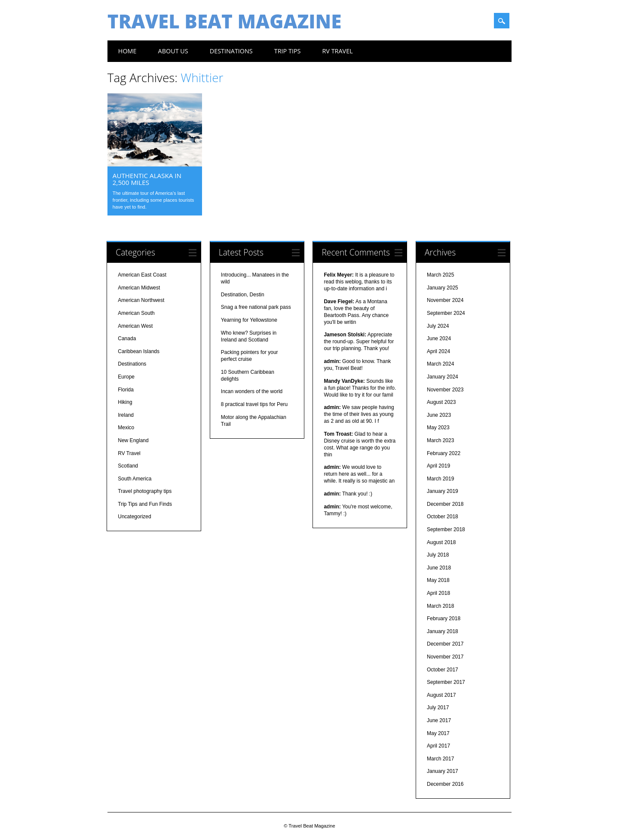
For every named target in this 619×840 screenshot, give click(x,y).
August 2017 (441, 695)
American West (135, 326)
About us (173, 51)
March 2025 (440, 276)
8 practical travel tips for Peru (254, 405)
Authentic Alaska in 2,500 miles (147, 179)
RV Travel (337, 51)
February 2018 (444, 619)
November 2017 (445, 658)
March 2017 (440, 759)
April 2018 (438, 594)
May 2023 (438, 428)
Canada (127, 339)
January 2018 (443, 632)
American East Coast (142, 276)
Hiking (125, 403)
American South (136, 314)
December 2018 (445, 505)
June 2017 (439, 721)
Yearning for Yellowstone (249, 321)
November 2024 (445, 301)
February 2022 (444, 454)
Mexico (126, 428)
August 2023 (441, 403)
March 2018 (440, 606)
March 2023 (440, 441)
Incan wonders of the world (252, 392)
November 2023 (445, 390)
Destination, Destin (243, 295)
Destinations (231, 51)
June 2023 (439, 415)
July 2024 (438, 326)
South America (135, 479)
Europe (126, 377)
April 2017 (438, 747)
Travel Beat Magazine (225, 21)
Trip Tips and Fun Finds (145, 505)
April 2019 (438, 467)
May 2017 (438, 734)
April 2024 (438, 352)
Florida (126, 390)
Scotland (128, 467)
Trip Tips (288, 51)
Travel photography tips (145, 492)
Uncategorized (134, 517)
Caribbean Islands (139, 352)
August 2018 (441, 543)
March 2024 (440, 365)
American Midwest (139, 288)
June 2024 (439, 339)
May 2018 (438, 581)
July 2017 (438, 708)
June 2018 (439, 568)
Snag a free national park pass (256, 308)
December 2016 (445, 785)
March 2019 (440, 479)
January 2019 (443, 492)
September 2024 (446, 314)
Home (127, 51)
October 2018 (443, 517)
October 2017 (443, 670)
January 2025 (443, 288)
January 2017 (443, 772)
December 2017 (445, 645)
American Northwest (141, 301)
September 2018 (446, 530)
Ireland (126, 415)
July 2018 (438, 556)
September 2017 (446, 683)
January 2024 (443, 377)
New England (133, 441)
